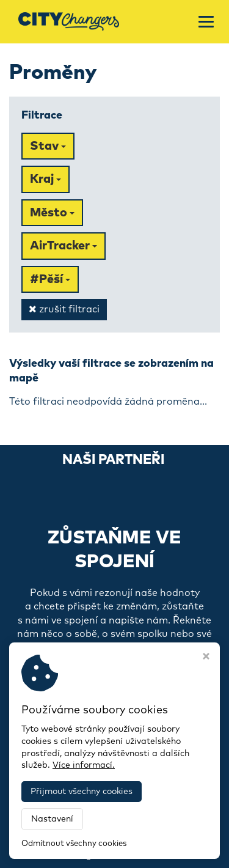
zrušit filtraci (64, 309)
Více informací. (84, 765)
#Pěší (50, 279)
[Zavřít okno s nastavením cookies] (206, 658)
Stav (48, 146)
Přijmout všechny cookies (82, 792)
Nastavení (52, 819)
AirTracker (64, 246)
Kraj (45, 179)
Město (52, 213)
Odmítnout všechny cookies (74, 844)
